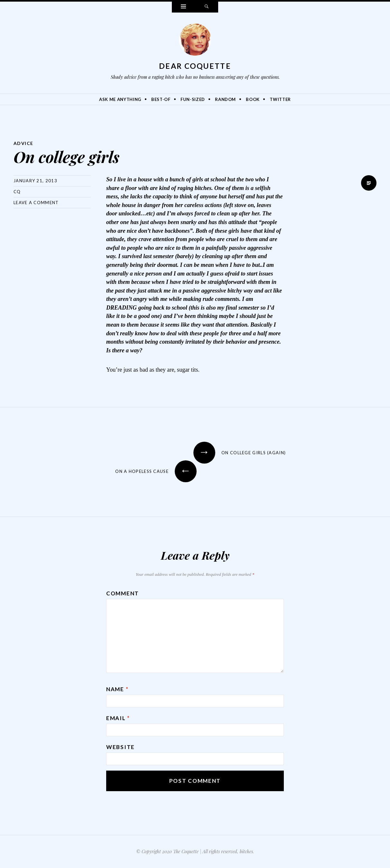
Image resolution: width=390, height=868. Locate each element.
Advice (23, 143)
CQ (17, 192)
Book (253, 99)
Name (117, 689)
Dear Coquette (195, 66)
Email (118, 718)
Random (225, 99)
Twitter (280, 99)
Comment (123, 593)
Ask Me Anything (120, 99)
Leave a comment (36, 203)
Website (121, 747)
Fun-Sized (193, 99)
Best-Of (161, 99)
